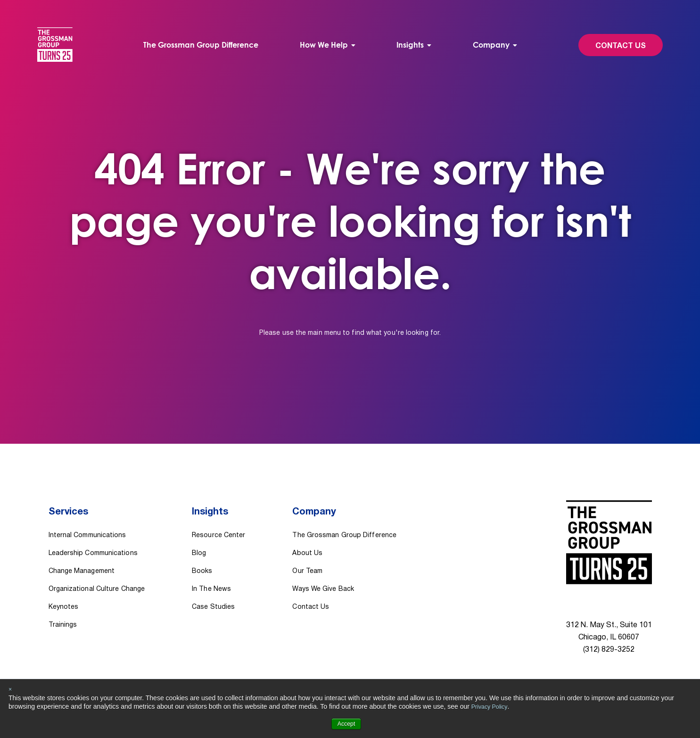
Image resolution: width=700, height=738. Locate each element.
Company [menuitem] (486, 45)
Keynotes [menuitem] (64, 593)
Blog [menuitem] (199, 540)
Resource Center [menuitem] (218, 522)
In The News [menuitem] (211, 576)
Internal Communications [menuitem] (87, 522)
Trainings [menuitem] (63, 611)
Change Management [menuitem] (82, 558)
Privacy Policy (492, 706)
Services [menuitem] (70, 506)
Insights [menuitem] (409, 45)
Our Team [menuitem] (307, 558)
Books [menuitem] (202, 558)
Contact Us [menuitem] (311, 593)
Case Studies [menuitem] (213, 593)
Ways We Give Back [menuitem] (323, 576)
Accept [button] (346, 724)
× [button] (10, 689)
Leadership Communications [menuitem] (93, 540)
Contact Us (610, 46)
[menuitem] (329, 45)
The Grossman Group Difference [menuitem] (206, 45)
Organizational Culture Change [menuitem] (97, 576)
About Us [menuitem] (307, 540)
